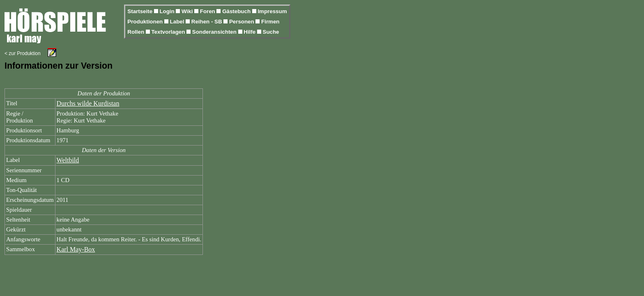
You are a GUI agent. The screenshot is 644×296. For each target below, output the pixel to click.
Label (178, 22)
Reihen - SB (208, 22)
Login (168, 11)
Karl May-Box (76, 249)
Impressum (272, 11)
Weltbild (68, 160)
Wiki (188, 11)
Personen (242, 22)
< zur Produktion (23, 53)
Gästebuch (237, 11)
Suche (271, 32)
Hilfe (250, 32)
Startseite (140, 11)
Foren (208, 11)
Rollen (136, 32)
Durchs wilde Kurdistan (88, 103)
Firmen (270, 22)
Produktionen (146, 22)
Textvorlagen (169, 32)
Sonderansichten (215, 32)
